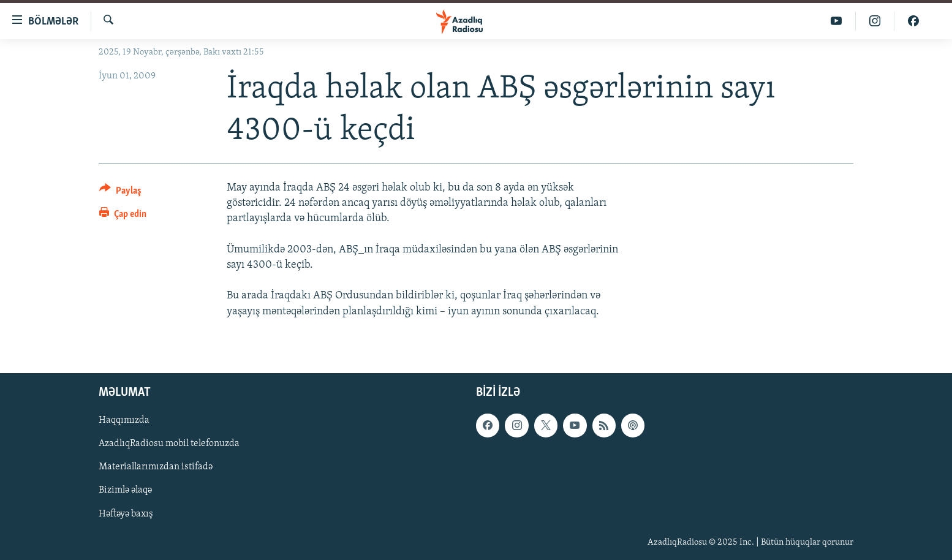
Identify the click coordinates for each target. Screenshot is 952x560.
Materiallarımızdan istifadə (156, 467)
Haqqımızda (124, 420)
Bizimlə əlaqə (125, 490)
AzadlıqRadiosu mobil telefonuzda (169, 444)
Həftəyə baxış (126, 513)
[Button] (120, 193)
